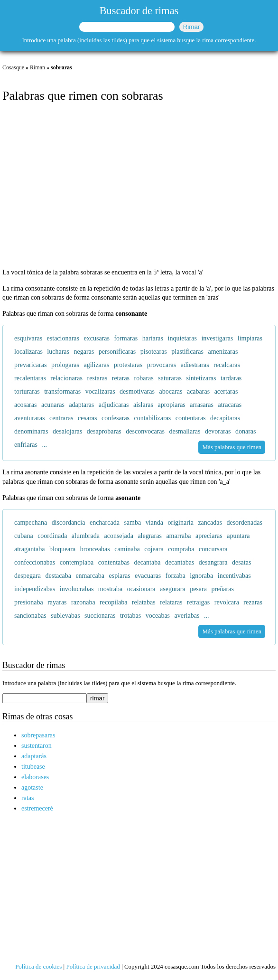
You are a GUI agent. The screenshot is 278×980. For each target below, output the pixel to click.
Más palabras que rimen (232, 447)
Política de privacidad (93, 966)
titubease (33, 767)
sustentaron (37, 746)
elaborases (35, 777)
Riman (37, 67)
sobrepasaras (38, 735)
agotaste (32, 787)
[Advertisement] (139, 186)
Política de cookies (38, 966)
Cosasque (13, 67)
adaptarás (34, 756)
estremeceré (37, 808)
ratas (28, 798)
